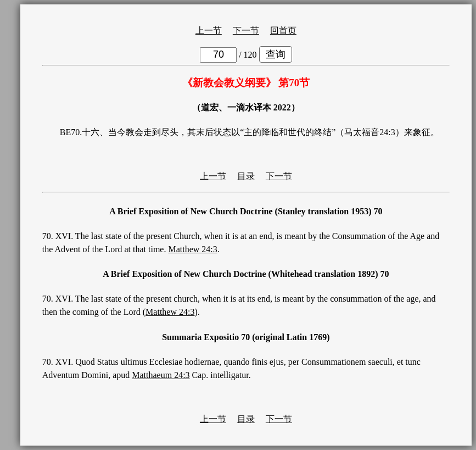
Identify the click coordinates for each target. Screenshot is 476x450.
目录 (246, 176)
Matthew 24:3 (192, 249)
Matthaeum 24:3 (161, 375)
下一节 (246, 30)
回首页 (283, 30)
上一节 (209, 30)
